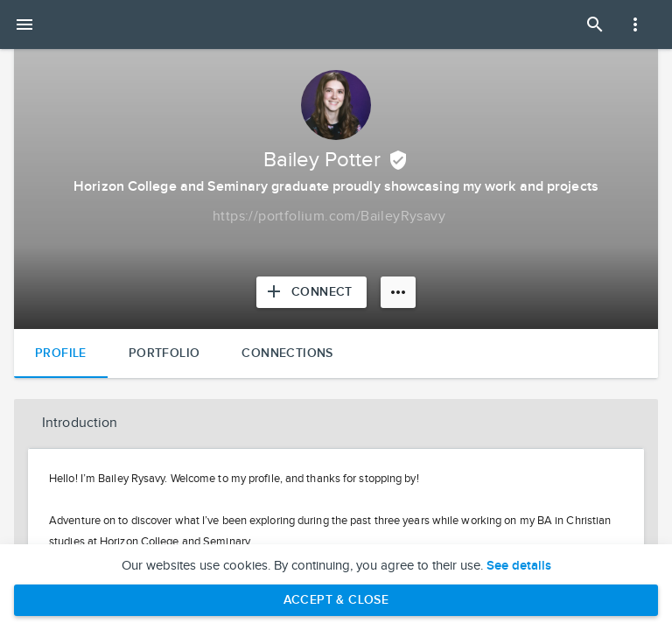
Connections (287, 353)
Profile (61, 353)
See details (519, 566)
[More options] (398, 292)
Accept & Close (336, 600)
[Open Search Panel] (595, 24)
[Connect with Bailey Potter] (311, 292)
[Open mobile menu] (24, 24)
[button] (336, 423)
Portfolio (164, 353)
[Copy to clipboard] (329, 217)
